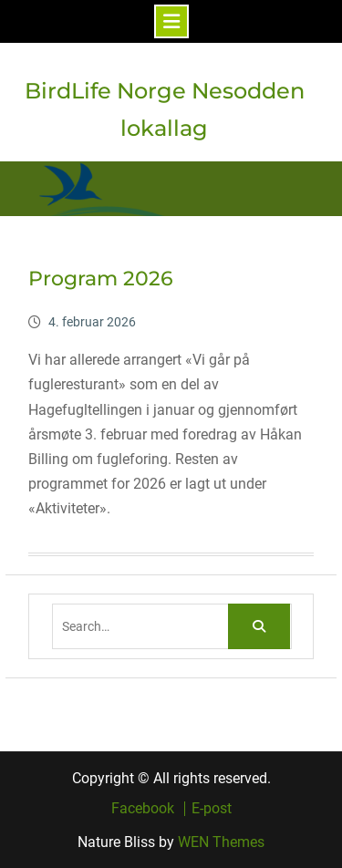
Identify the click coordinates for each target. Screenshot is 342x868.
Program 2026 (101, 279)
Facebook (143, 809)
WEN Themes (221, 842)
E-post (212, 809)
